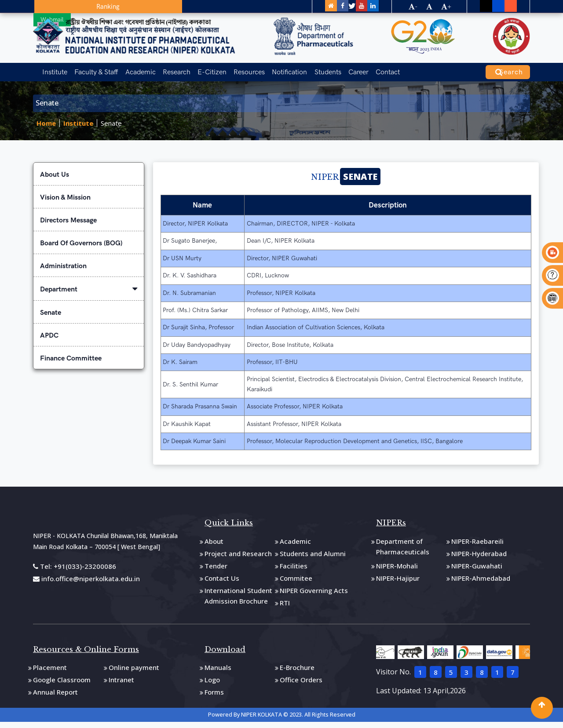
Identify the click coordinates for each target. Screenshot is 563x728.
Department (89, 294)
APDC (49, 340)
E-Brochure (297, 672)
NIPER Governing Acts (314, 595)
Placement (50, 672)
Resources (236, 68)
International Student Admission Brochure (238, 601)
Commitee (296, 583)
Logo (212, 684)
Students (310, 68)
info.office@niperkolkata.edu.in (86, 583)
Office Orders (301, 684)
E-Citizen (201, 68)
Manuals (218, 672)
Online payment (134, 672)
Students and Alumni (313, 558)
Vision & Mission (65, 202)
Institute (53, 68)
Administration (63, 271)
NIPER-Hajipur (398, 583)
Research (168, 68)
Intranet (121, 684)
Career (338, 68)
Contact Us (222, 583)
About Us (55, 180)
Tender (216, 571)
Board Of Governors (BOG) (81, 248)
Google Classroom (62, 684)
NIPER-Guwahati (477, 571)
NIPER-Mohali (397, 571)
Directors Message (68, 225)
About (214, 546)
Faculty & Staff (92, 68)
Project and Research (238, 558)
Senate (111, 128)
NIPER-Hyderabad (479, 558)
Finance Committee (71, 363)
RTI (285, 608)
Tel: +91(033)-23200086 (75, 571)
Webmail (101, 6)
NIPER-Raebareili (477, 546)
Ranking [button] (60, 7)
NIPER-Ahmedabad (481, 583)
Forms (214, 697)
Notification (274, 68)
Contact (365, 68)
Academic (134, 68)
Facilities (294, 571)
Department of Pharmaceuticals (403, 551)
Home (46, 128)
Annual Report (55, 697)
